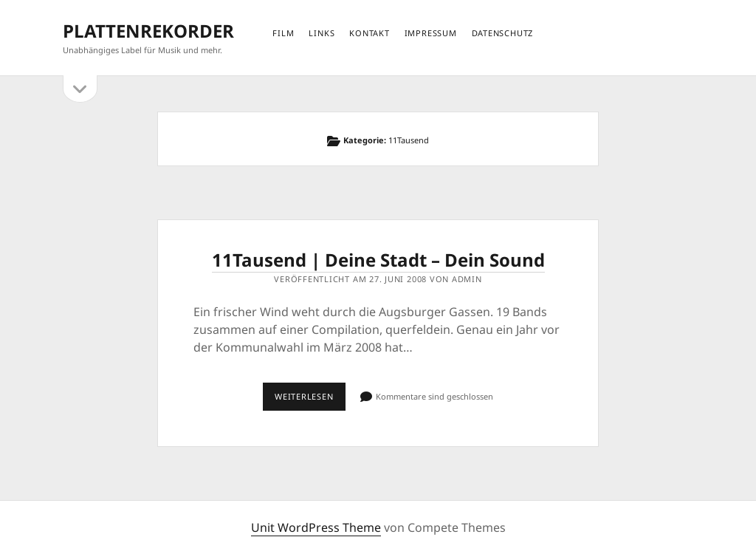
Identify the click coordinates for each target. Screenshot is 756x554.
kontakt (369, 33)
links (322, 33)
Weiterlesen (310, 400)
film (283, 33)
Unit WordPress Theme (316, 527)
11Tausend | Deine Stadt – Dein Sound (378, 260)
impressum (431, 33)
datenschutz (502, 33)
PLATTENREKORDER (148, 31)
